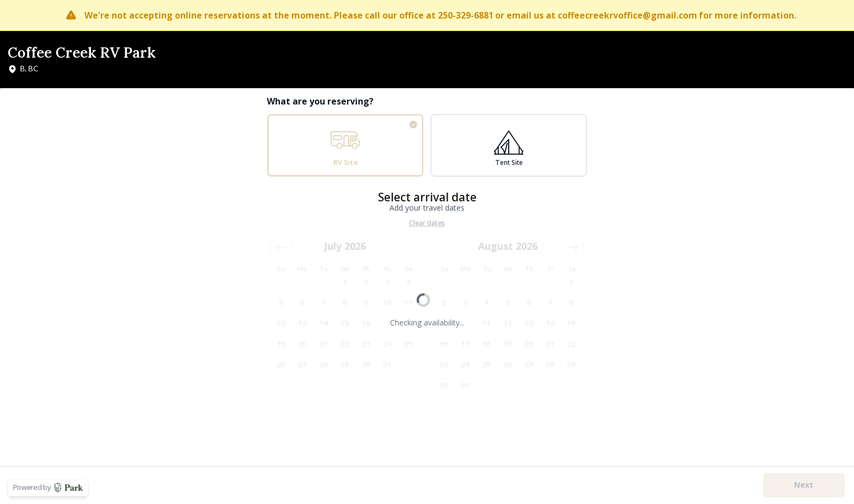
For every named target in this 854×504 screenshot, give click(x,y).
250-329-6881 (466, 15)
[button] (281, 247)
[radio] (345, 145)
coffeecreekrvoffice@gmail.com (627, 15)
